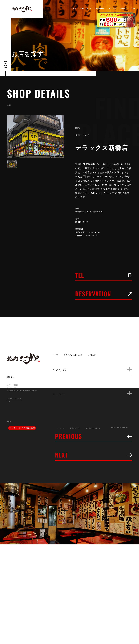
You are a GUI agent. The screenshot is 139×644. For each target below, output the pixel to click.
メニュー (112, 8)
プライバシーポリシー (94, 428)
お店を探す (100, 8)
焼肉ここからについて (82, 8)
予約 (133, 8)
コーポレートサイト (14, 398)
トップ (55, 355)
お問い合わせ (75, 428)
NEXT (94, 455)
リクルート (60, 428)
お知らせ (124, 8)
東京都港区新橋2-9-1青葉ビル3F (91, 211)
